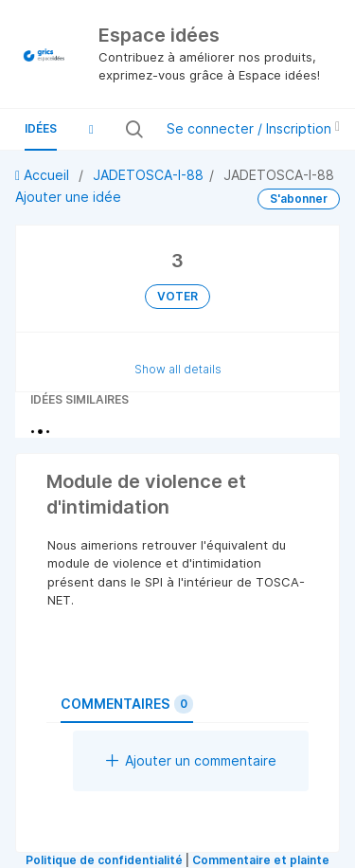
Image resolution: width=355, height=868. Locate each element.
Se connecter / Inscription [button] (253, 128)
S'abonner (299, 199)
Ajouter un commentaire (191, 760)
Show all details (178, 369)
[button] (91, 129)
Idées (41, 128)
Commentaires (127, 704)
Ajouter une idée (68, 197)
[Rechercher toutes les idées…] (147, 129)
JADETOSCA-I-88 (148, 175)
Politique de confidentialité (104, 860)
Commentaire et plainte (261, 860)
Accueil (44, 175)
